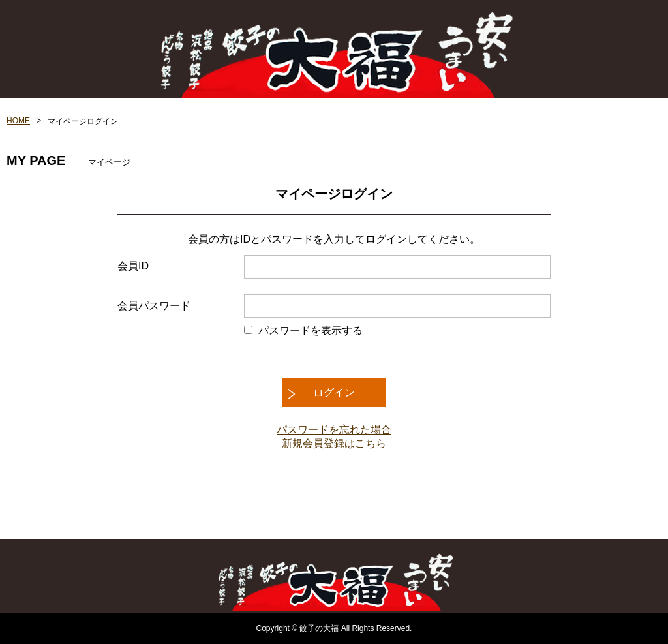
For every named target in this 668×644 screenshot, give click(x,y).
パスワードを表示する (311, 330)
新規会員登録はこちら (334, 443)
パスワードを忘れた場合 (334, 430)
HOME (18, 121)
